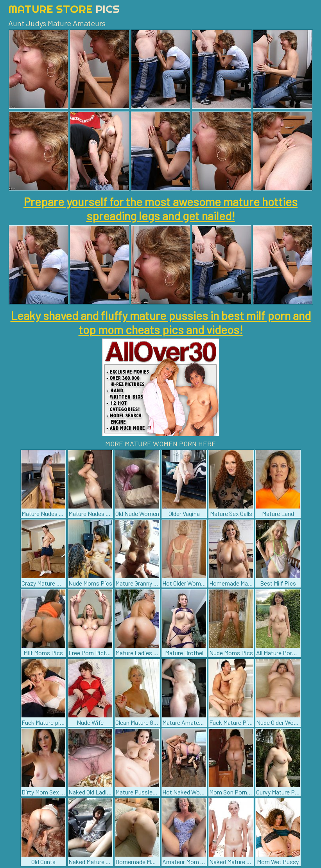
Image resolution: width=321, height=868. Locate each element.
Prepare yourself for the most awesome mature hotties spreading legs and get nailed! (160, 208)
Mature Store (64, 9)
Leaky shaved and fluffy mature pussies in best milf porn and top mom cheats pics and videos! (161, 322)
